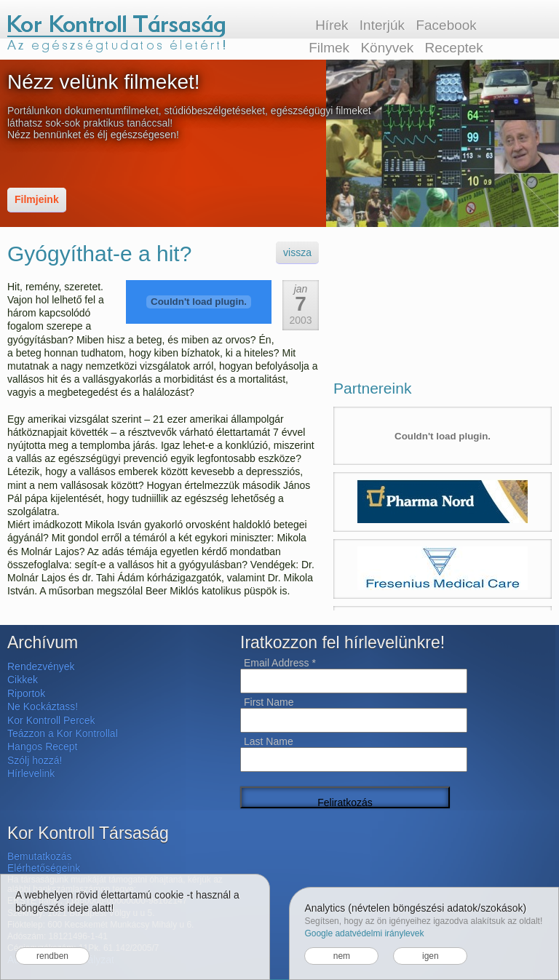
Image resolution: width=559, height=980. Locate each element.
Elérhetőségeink (44, 868)
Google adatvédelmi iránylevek (364, 933)
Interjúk (382, 25)
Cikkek (23, 680)
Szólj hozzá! (35, 760)
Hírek (332, 25)
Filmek (329, 48)
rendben (52, 956)
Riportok (26, 693)
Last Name (269, 741)
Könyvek (387, 48)
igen (431, 956)
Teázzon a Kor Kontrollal (63, 733)
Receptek (454, 48)
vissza (297, 252)
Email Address (280, 663)
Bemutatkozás (40, 856)
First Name (269, 702)
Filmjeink (37, 199)
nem (342, 956)
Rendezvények (41, 666)
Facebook (446, 25)
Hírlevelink (31, 773)
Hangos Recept (43, 746)
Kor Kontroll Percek (51, 720)
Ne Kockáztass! (43, 706)
